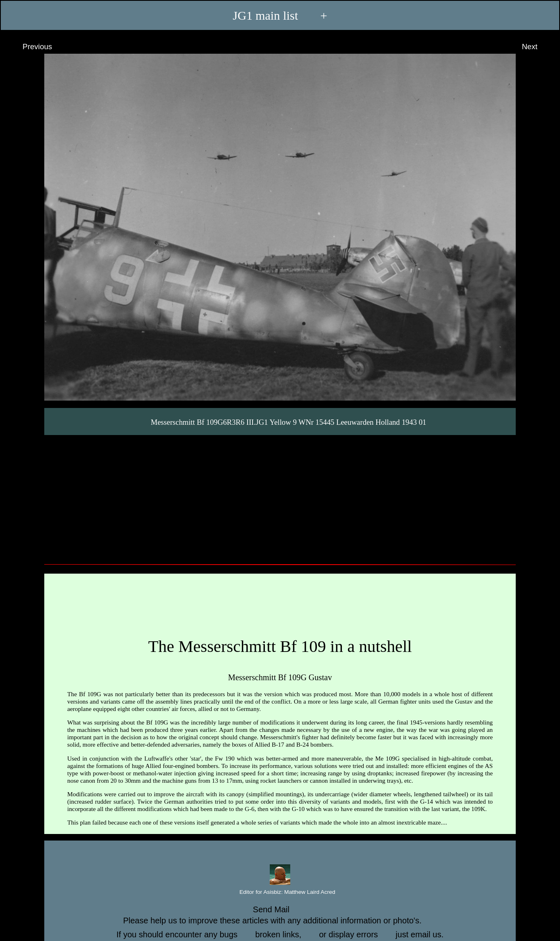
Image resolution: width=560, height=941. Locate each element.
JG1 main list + (280, 16)
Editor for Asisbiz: (280, 892)
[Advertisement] (280, 497)
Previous (30, 47)
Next (537, 47)
